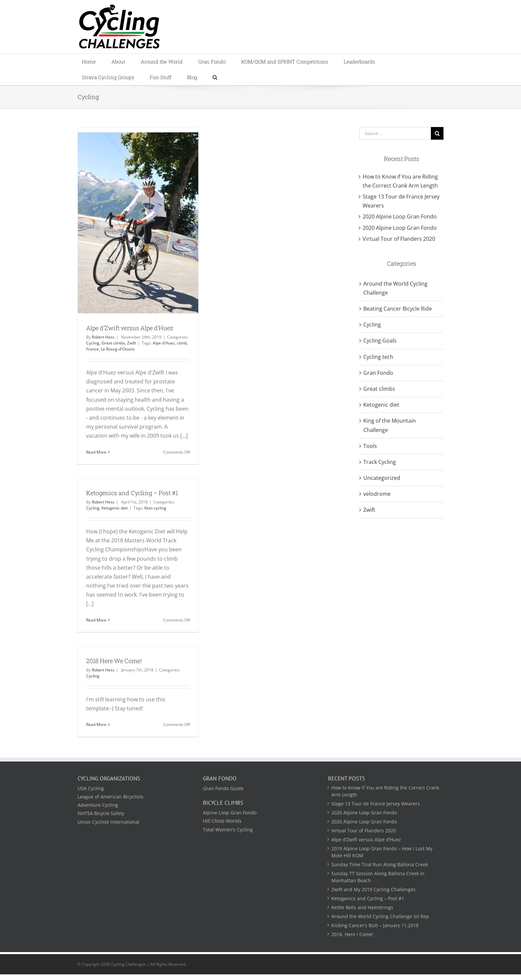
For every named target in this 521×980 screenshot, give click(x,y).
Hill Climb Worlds (222, 821)
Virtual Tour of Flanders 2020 (399, 239)
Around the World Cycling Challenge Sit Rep (380, 916)
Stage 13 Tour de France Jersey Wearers (376, 804)
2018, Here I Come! (352, 934)
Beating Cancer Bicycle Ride (398, 309)
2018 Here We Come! (114, 661)
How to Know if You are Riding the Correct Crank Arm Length (385, 791)
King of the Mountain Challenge (390, 425)
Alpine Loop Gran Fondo (230, 813)
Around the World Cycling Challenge (395, 288)
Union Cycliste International (108, 822)
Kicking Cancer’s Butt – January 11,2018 (375, 925)
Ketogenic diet (115, 508)
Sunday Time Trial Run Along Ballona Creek (380, 864)
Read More (96, 452)
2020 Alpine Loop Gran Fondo (400, 216)
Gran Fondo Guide (223, 788)
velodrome (377, 494)
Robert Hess (103, 337)
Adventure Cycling (98, 805)
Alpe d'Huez (164, 343)
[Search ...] (395, 133)
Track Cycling (380, 462)
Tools (370, 446)
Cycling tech (378, 357)
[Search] (215, 77)
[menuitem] (92, 62)
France (92, 349)
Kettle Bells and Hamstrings (362, 907)
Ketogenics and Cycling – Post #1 (132, 493)
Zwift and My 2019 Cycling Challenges (373, 889)
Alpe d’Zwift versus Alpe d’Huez (130, 328)
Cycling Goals (380, 341)
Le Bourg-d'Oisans (118, 349)
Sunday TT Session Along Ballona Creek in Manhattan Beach (378, 877)
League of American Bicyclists (110, 797)
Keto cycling (155, 508)
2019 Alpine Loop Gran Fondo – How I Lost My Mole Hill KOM (382, 852)
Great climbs (113, 343)
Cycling (93, 343)
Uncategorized (382, 478)
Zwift (132, 343)
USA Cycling (91, 788)
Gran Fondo (378, 373)
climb (182, 343)
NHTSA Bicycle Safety (101, 813)
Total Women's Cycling (228, 830)
